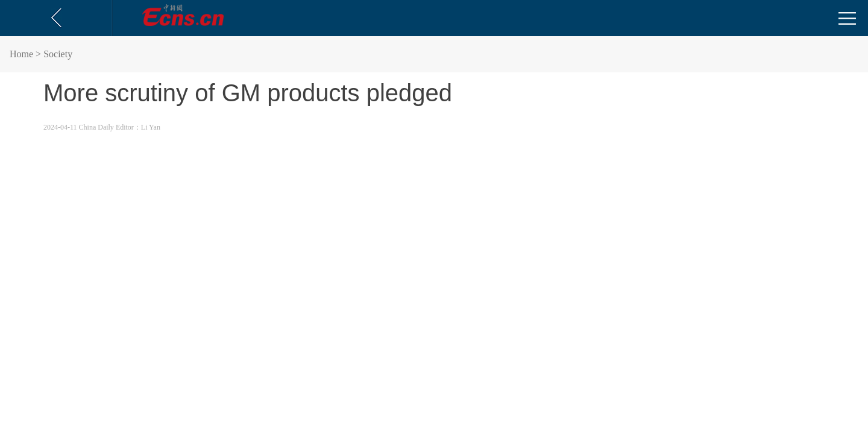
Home (21, 54)
